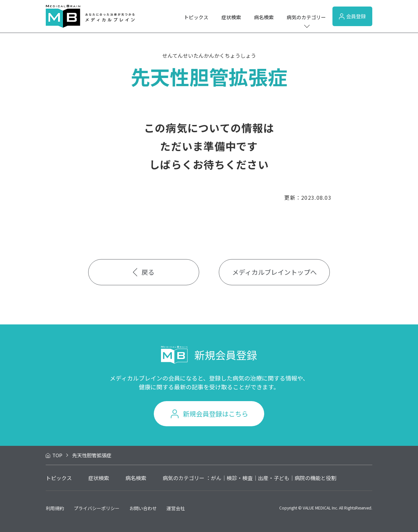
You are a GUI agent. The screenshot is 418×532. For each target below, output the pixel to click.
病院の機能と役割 (315, 478)
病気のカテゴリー (306, 17)
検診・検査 (240, 478)
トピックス (196, 17)
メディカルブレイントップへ (274, 272)
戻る (144, 272)
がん (216, 478)
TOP (57, 455)
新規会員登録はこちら (216, 414)
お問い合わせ (143, 508)
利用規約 (55, 508)
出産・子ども (274, 478)
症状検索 (231, 17)
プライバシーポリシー (97, 508)
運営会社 (176, 508)
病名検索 (264, 17)
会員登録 (352, 16)
